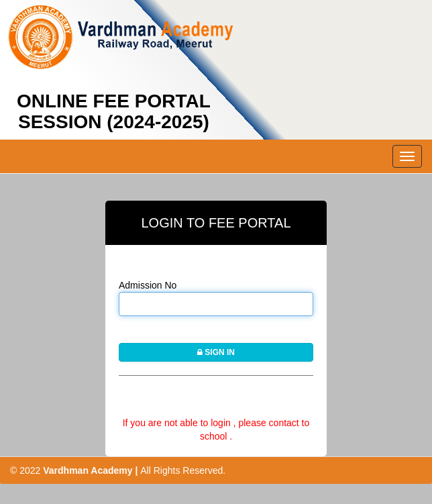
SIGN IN (216, 352)
